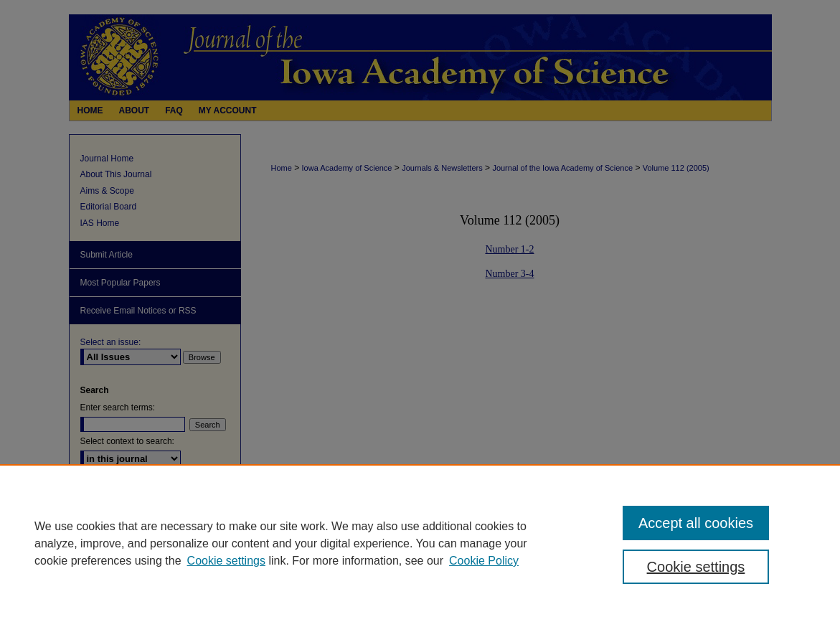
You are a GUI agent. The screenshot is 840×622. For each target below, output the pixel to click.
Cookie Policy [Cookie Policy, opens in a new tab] (484, 561)
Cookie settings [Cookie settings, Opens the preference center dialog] (696, 567)
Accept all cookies (696, 523)
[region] (420, 543)
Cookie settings (226, 561)
